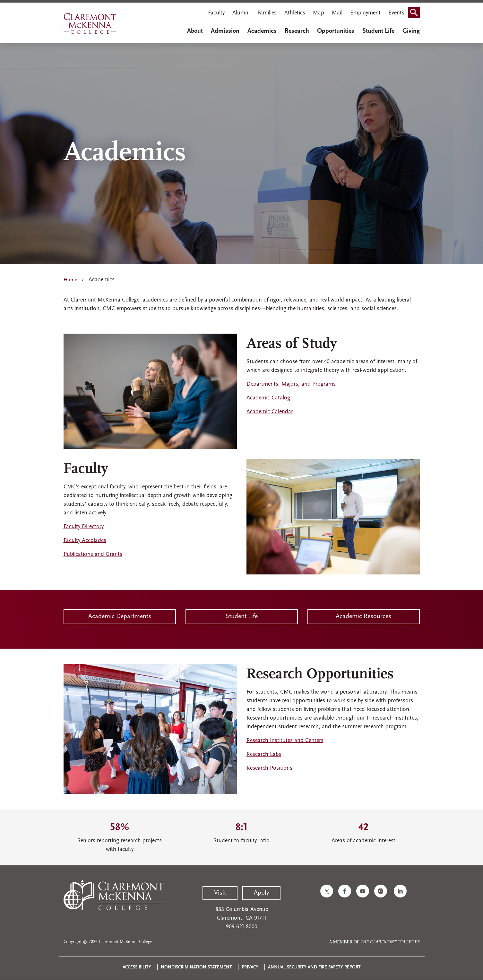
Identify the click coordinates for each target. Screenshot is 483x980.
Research (297, 31)
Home (70, 280)
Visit (220, 893)
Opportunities (336, 31)
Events (396, 13)
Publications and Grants (93, 554)
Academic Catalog (268, 398)
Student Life (378, 31)
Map (319, 13)
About (195, 31)
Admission (225, 31)
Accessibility (137, 967)
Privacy (250, 967)
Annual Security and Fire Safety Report (314, 967)
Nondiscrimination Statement (196, 967)
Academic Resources (363, 617)
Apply (261, 893)
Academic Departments (120, 617)
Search (416, 10)
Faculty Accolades (85, 541)
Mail (337, 13)
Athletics (295, 13)
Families (267, 13)
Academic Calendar (270, 412)
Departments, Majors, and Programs (291, 384)
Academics (262, 31)
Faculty (216, 13)
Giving (411, 31)
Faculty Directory (84, 527)
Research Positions (269, 768)
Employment (365, 13)
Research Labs (264, 754)
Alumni (241, 13)
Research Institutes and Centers (285, 741)
